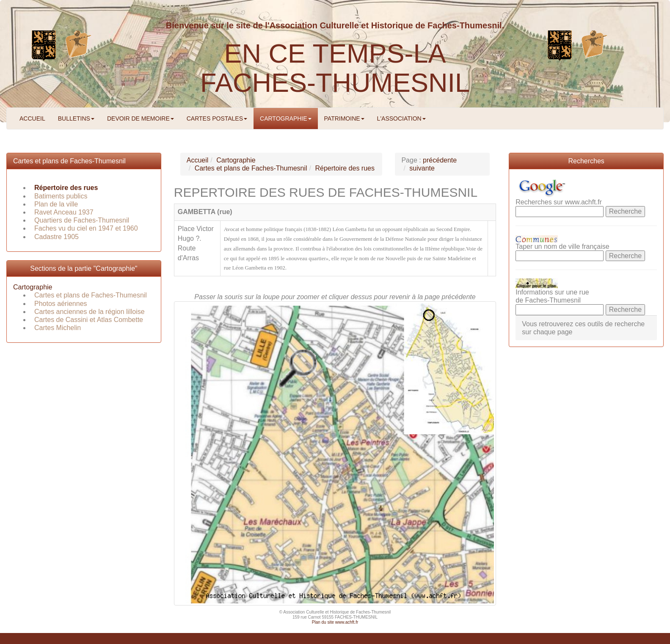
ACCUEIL (32, 118)
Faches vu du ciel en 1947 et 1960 (86, 228)
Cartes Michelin (58, 328)
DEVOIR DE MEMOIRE (141, 118)
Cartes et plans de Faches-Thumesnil (69, 161)
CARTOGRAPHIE (286, 118)
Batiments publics (61, 196)
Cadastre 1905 (57, 237)
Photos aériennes (61, 304)
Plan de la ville (56, 204)
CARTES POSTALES (217, 118)
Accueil (198, 160)
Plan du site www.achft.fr (335, 622)
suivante (422, 168)
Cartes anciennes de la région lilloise (90, 312)
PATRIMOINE (344, 118)
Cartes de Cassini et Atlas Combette (89, 320)
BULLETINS (76, 118)
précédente (440, 160)
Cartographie (33, 287)
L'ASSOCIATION (401, 118)
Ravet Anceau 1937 (64, 212)
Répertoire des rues (66, 188)
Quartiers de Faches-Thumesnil (82, 220)
